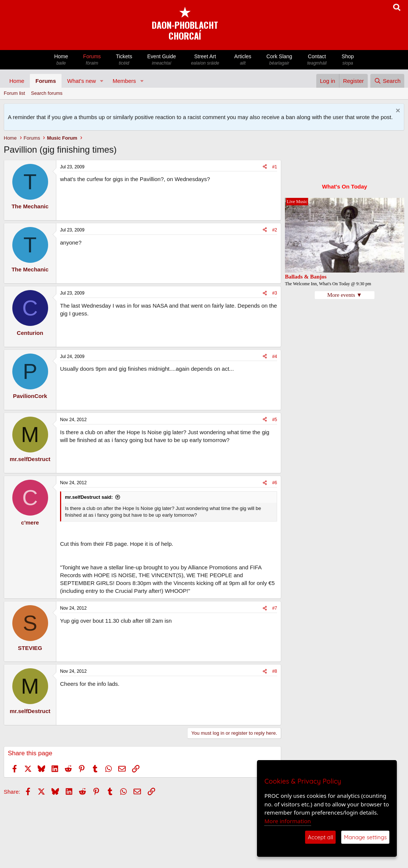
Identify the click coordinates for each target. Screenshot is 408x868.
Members (124, 81)
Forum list (14, 93)
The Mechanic (30, 206)
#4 (275, 357)
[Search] (387, 81)
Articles (243, 60)
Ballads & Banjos (306, 277)
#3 (275, 293)
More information (288, 821)
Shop (348, 60)
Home (61, 60)
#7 (275, 608)
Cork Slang (279, 60)
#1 (275, 167)
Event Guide (162, 60)
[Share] (265, 167)
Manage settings (365, 837)
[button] (102, 81)
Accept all (320, 837)
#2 (275, 230)
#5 (275, 420)
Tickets (124, 60)
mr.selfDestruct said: (89, 497)
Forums (92, 60)
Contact (317, 60)
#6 (275, 483)
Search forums (47, 93)
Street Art (205, 60)
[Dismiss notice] (397, 111)
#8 (275, 671)
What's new (81, 81)
